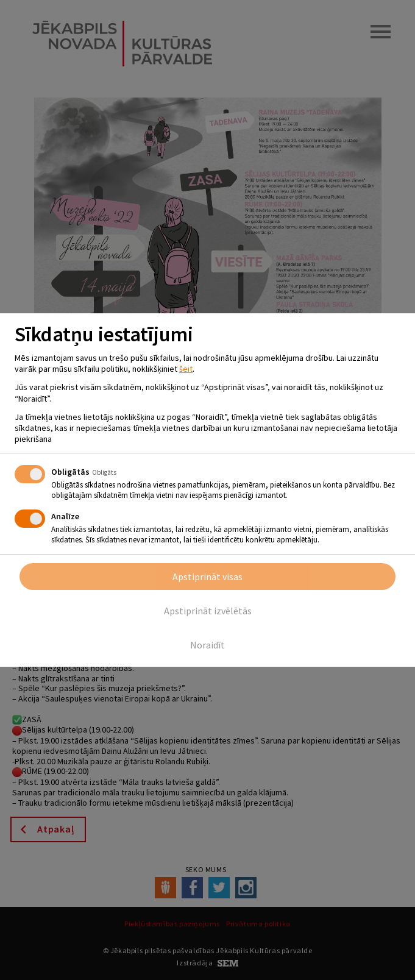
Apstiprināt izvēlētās (208, 611)
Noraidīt (207, 645)
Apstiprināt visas (207, 577)
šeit (186, 369)
